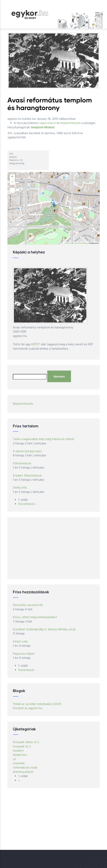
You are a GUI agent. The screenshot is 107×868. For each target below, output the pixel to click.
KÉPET (36, 344)
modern (18, 751)
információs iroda (25, 768)
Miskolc (50, 128)
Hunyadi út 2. (22, 747)
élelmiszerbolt (23, 772)
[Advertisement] (54, 548)
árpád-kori (20, 755)
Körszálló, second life (28, 605)
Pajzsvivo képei (24, 654)
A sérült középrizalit (27, 451)
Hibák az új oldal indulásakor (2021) (37, 704)
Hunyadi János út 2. (26, 742)
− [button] (12, 182)
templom (37, 128)
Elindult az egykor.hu (28, 708)
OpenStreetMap (81, 243)
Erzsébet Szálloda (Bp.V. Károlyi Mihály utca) (44, 630)
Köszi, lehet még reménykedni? (35, 617)
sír (14, 759)
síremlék (19, 764)
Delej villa (20, 488)
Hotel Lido (20, 642)
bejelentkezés (70, 123)
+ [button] (12, 177)
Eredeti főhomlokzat (27, 476)
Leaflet (67, 243)
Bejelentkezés (23, 404)
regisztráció (48, 123)
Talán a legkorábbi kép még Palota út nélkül (43, 439)
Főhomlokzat (22, 464)
